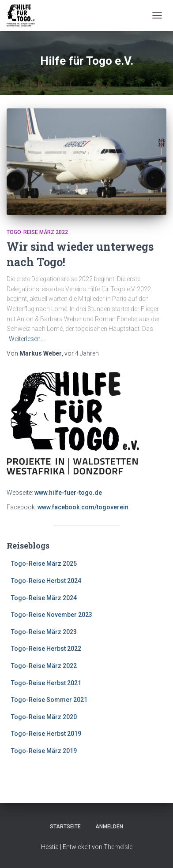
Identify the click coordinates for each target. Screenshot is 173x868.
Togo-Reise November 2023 (52, 615)
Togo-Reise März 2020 (44, 717)
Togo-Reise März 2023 (44, 632)
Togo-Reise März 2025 (44, 564)
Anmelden (109, 827)
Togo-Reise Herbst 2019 (46, 734)
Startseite (65, 827)
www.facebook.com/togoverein (83, 507)
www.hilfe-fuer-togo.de (68, 493)
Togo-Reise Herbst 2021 (46, 683)
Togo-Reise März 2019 (44, 751)
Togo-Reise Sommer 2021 (49, 700)
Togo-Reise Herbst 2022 (46, 649)
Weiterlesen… (27, 339)
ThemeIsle (118, 847)
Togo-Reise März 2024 (44, 598)
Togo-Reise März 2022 (37, 232)
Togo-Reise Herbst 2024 (46, 581)
